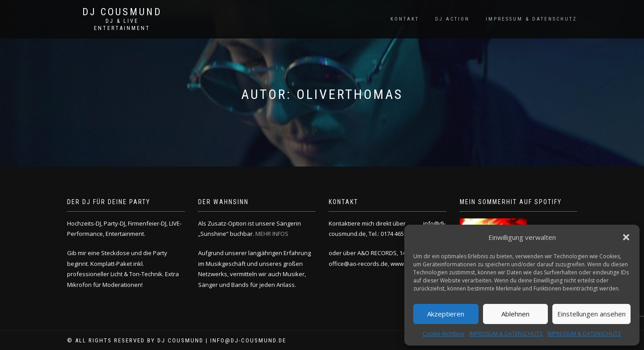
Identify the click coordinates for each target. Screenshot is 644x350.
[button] (626, 237)
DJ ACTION (452, 19)
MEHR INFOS (272, 234)
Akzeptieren (446, 314)
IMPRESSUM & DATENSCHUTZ (506, 334)
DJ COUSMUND (122, 12)
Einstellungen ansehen (591, 314)
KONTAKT (405, 19)
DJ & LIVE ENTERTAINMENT (122, 25)
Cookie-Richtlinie (444, 334)
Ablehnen (515, 314)
